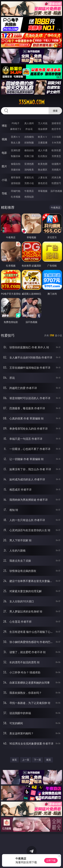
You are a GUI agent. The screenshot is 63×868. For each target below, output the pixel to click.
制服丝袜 (16, 156)
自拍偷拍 (29, 137)
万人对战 (43, 123)
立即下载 (51, 860)
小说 (4, 180)
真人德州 (29, 123)
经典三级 (29, 156)
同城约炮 (16, 191)
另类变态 (56, 156)
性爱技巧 (56, 183)
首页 (14, 760)
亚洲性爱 (16, 150)
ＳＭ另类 (56, 142)
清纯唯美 (29, 170)
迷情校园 (16, 183)
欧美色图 (43, 164)
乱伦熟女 (43, 156)
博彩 (4, 126)
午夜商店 (29, 191)
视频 (4, 139)
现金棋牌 (43, 129)
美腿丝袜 (16, 170)
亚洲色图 (29, 164)
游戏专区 (56, 123)
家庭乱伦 (29, 177)
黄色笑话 (43, 183)
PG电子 (16, 123)
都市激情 (16, 177)
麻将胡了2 (16, 129)
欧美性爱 (56, 150)
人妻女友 (43, 177)
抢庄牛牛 (56, 129)
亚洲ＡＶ (16, 137)
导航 (4, 193)
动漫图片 (56, 164)
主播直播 (43, 142)
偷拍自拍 (29, 150)
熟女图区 (43, 170)
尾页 (49, 760)
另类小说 (29, 183)
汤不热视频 (56, 191)
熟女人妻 (16, 142)
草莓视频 (43, 191)
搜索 (55, 111)
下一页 (37, 760)
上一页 (26, 760)
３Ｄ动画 (56, 137)
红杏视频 (16, 197)
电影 (4, 153)
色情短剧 (29, 197)
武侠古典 (56, 177)
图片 (4, 166)
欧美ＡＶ (43, 137)
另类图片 (56, 170)
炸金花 (29, 129)
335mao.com (32, 102)
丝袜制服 (29, 142)
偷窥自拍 (16, 164)
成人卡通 (43, 150)
